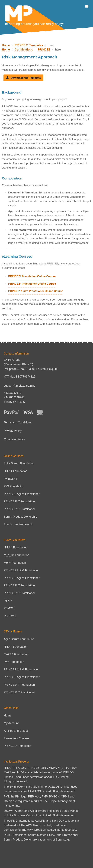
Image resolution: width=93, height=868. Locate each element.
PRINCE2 (44, 50)
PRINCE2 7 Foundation (19, 501)
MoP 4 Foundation (16, 654)
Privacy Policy (13, 431)
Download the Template (23, 78)
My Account (11, 723)
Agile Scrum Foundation (19, 463)
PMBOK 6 (11, 479)
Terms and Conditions (18, 422)
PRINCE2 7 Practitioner (19, 509)
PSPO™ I (10, 616)
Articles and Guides (16, 731)
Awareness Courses (17, 738)
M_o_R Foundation (17, 555)
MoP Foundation (15, 563)
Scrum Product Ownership (20, 517)
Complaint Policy (14, 439)
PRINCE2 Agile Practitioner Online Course (36, 291)
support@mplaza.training (20, 386)
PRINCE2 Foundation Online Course (32, 276)
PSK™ (8, 601)
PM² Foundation (14, 486)
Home (6, 45)
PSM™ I (9, 608)
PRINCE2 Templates (29, 45)
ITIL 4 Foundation (16, 471)
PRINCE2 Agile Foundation (22, 570)
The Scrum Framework (18, 524)
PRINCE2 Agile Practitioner (22, 494)
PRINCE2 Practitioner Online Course (32, 284)
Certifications (24, 50)
